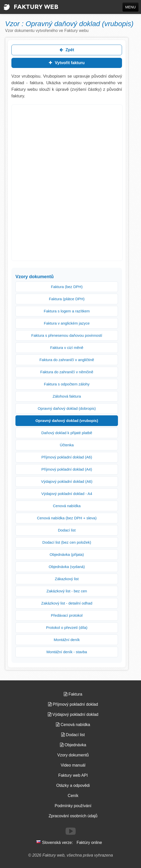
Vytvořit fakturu (67, 63)
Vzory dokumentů (73, 755)
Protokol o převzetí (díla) (67, 627)
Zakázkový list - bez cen (67, 591)
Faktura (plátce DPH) (67, 299)
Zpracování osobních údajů (73, 816)
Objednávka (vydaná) (67, 567)
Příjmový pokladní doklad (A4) (67, 469)
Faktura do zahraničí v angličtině (67, 360)
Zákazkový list (67, 579)
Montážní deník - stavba (67, 652)
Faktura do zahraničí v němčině (67, 372)
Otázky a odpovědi (73, 785)
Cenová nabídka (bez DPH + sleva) (67, 518)
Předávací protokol (67, 615)
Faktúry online (89, 843)
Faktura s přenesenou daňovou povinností (67, 335)
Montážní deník (67, 640)
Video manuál (73, 765)
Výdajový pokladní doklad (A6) (67, 481)
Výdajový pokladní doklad (73, 714)
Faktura (73, 694)
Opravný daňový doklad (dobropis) (67, 408)
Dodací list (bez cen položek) (67, 542)
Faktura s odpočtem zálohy (67, 384)
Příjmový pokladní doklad (73, 704)
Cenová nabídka (67, 506)
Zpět (67, 50)
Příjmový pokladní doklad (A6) (67, 457)
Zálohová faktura (67, 396)
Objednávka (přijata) (67, 554)
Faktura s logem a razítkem (67, 311)
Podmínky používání (73, 806)
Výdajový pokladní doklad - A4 (67, 494)
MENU (130, 7)
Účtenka (67, 445)
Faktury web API (73, 775)
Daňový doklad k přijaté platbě (67, 433)
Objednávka (73, 745)
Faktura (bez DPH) (67, 287)
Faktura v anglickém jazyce (67, 323)
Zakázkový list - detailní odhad (67, 603)
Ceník (73, 796)
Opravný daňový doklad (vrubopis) (67, 421)
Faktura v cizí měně (67, 348)
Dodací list (67, 530)
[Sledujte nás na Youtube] (71, 831)
